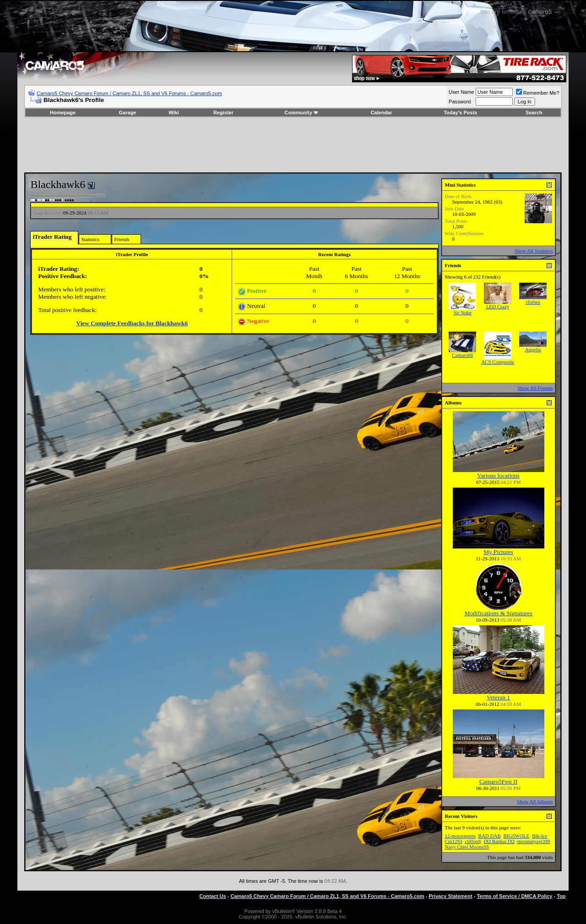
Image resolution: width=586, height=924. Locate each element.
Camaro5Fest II (498, 782)
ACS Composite (498, 362)
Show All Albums (535, 801)
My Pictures (498, 552)
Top (561, 896)
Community (301, 113)
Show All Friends (535, 388)
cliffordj (473, 841)
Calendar (381, 113)
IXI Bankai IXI (499, 841)
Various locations (499, 475)
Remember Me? (538, 93)
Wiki (174, 113)
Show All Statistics (534, 251)
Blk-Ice (540, 836)
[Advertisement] (293, 145)
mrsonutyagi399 (534, 841)
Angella (533, 349)
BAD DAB (490, 836)
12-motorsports (460, 836)
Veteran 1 (498, 697)
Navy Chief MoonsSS (467, 847)
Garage (128, 113)
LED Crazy (498, 306)
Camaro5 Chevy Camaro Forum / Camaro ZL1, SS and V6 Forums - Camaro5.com (129, 93)
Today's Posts (460, 113)
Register (223, 113)
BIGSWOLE (517, 836)
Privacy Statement (450, 896)
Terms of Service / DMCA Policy (514, 896)
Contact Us (213, 896)
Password (460, 102)
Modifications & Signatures (499, 613)
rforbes (533, 302)
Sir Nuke (462, 312)
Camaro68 (462, 355)
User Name (461, 92)
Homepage (63, 113)
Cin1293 (454, 841)
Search (534, 113)
